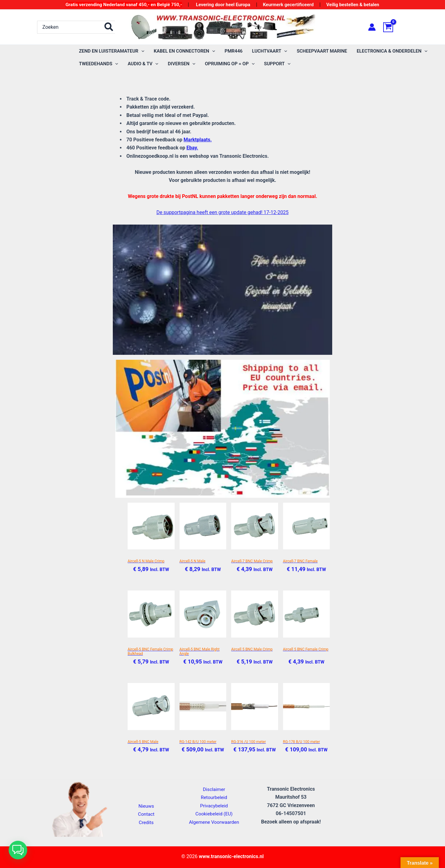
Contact (146, 814)
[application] (141, 51)
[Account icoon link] (372, 27)
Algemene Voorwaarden (214, 822)
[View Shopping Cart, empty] (396, 27)
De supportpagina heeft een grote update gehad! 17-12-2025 (222, 212)
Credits (146, 822)
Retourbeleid (214, 797)
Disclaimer (214, 789)
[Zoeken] (109, 27)
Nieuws (146, 806)
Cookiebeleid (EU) (214, 814)
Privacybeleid (214, 806)
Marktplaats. (198, 140)
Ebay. (192, 148)
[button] (18, 850)
